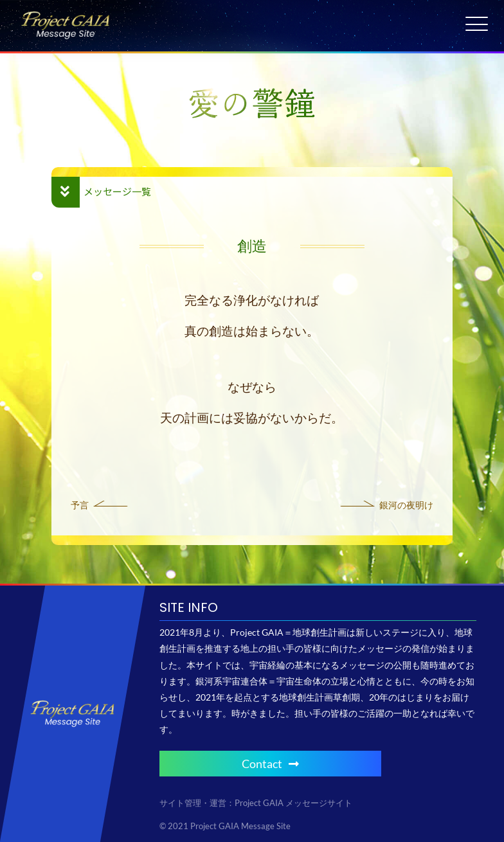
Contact (270, 764)
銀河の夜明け (406, 505)
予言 (80, 505)
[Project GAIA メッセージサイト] (66, 16)
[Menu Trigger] (477, 24)
